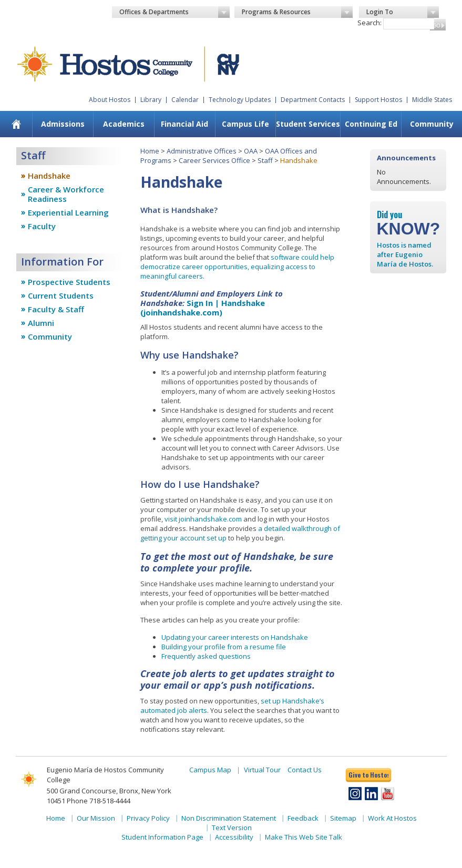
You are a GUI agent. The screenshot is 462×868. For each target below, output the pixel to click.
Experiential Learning (68, 212)
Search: (369, 23)
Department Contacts (313, 100)
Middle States (432, 100)
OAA (251, 151)
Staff (265, 160)
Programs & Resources (297, 12)
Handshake (49, 176)
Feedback (303, 818)
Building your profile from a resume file (224, 647)
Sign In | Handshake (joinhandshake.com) (203, 308)
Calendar (185, 100)
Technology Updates (240, 100)
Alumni (41, 323)
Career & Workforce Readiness (66, 194)
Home (150, 151)
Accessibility (234, 837)
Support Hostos (378, 100)
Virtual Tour (262, 770)
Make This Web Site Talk (304, 837)
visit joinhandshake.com (203, 519)
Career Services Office (214, 160)
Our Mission (96, 818)
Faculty (42, 226)
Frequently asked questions (206, 656)
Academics (124, 124)
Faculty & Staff (56, 309)
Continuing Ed (371, 124)
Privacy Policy (148, 818)
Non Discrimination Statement (229, 818)
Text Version (232, 828)
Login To (403, 12)
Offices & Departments (174, 12)
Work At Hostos (392, 818)
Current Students (61, 295)
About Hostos (110, 100)
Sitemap (343, 818)
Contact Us (305, 770)
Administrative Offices (202, 151)
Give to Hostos (368, 775)
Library (151, 100)
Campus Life (245, 124)
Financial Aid (184, 124)
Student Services (308, 124)
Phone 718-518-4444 (99, 801)
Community (432, 124)
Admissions (63, 124)
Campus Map (210, 770)
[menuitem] (16, 124)
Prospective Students (69, 282)
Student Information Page (162, 837)
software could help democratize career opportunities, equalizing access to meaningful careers (237, 267)
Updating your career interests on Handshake (235, 637)
